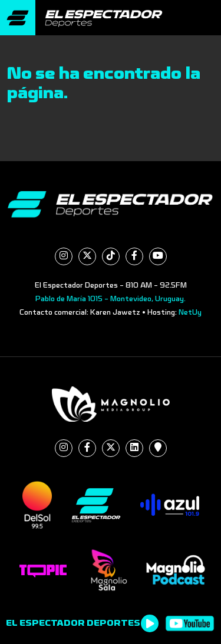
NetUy (190, 312)
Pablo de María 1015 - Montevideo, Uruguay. (111, 299)
